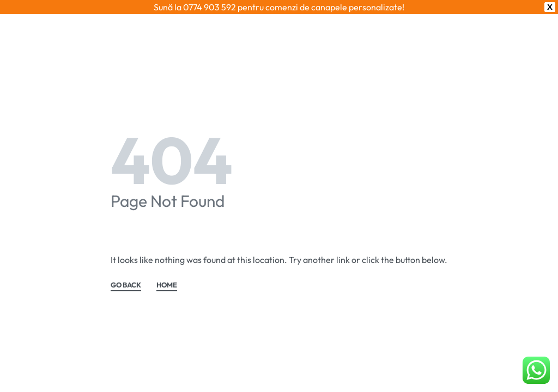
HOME (167, 271)
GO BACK (126, 271)
